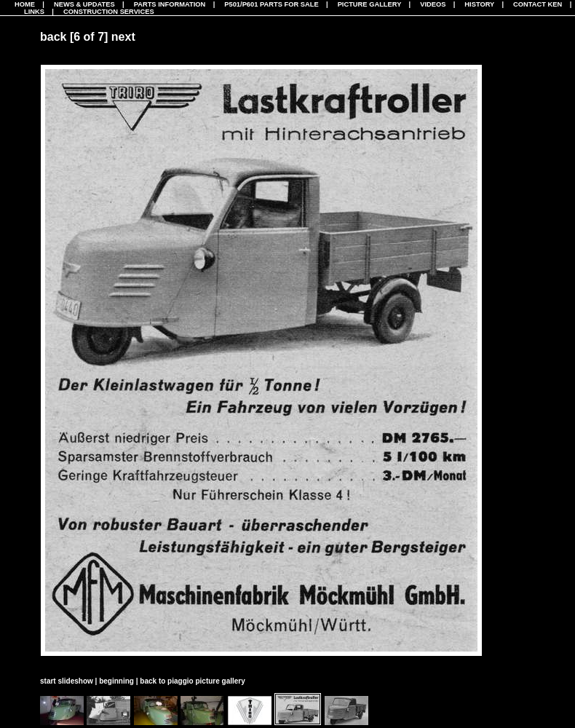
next (123, 37)
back (53, 37)
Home (25, 4)
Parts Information (170, 4)
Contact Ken (538, 4)
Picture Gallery (370, 4)
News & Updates (84, 4)
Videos (433, 4)
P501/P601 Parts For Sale (271, 4)
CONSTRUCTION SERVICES (109, 12)
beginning (116, 681)
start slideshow (67, 681)
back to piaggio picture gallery (192, 681)
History (479, 4)
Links (34, 12)
